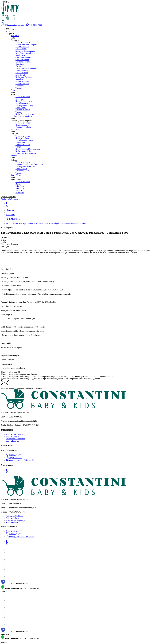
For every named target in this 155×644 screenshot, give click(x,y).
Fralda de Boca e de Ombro (26, 68)
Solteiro (14, 156)
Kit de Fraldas (21, 49)
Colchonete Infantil (23, 62)
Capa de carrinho (22, 60)
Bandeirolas (20, 55)
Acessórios (15, 36)
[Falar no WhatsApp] (34, 25)
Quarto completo (22, 125)
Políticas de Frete (13, 437)
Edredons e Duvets (23, 145)
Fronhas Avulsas (22, 71)
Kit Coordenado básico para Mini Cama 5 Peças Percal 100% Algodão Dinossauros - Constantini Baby (46, 223)
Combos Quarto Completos (21, 116)
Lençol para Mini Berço (25, 105)
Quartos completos (8, 197)
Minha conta (6, 199)
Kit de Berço (20, 99)
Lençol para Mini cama (25, 140)
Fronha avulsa (21, 108)
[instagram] (7, 206)
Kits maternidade (22, 47)
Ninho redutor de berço (25, 151)
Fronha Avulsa (21, 169)
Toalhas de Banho (22, 84)
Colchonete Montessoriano (26, 153)
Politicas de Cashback (14, 434)
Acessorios (20, 193)
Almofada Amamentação (25, 51)
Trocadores (20, 86)
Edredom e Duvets (23, 110)
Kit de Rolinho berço (24, 101)
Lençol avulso (21, 75)
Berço (13, 90)
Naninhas (19, 79)
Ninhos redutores (22, 81)
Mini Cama (15, 129)
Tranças (19, 88)
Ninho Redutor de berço (25, 114)
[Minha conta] (14, 25)
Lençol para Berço (23, 103)
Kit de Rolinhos (22, 73)
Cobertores (20, 64)
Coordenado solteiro (23, 127)
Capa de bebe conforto (24, 57)
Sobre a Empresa (12, 441)
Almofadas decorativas (24, 53)
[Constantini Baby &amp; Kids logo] (10, 21)
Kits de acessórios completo (26, 44)
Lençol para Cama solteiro (26, 166)
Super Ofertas (16, 175)
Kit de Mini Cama (23, 138)
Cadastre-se (16, 199)
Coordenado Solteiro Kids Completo (30, 164)
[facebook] (6, 203)
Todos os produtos (23, 42)
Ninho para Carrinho (23, 77)
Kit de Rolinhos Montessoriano (28, 149)
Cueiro (18, 66)
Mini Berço (20, 188)
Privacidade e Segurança (15, 439)
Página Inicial (11, 210)
